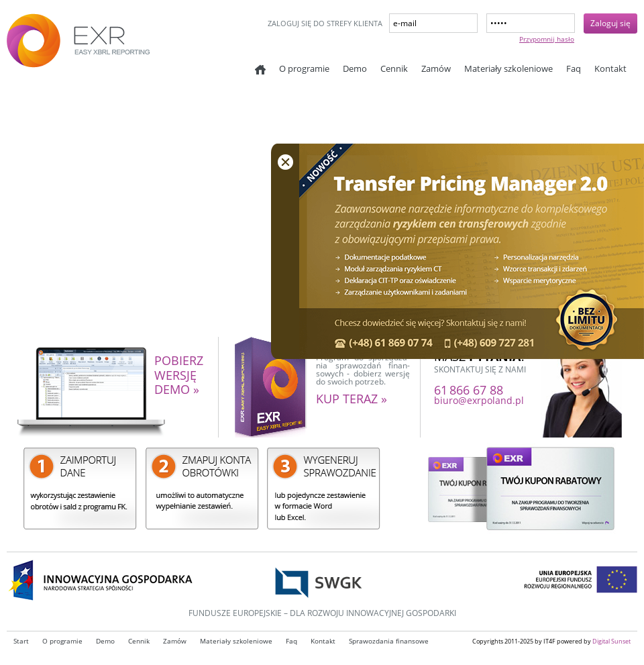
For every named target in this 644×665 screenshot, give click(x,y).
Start (260, 70)
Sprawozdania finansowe (389, 641)
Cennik (394, 68)
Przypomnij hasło (547, 39)
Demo (355, 68)
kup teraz (352, 399)
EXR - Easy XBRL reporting (107, 47)
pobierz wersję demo (179, 375)
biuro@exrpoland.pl (479, 400)
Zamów (436, 68)
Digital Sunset (611, 641)
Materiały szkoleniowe (508, 68)
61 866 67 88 (469, 390)
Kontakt (610, 68)
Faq (574, 68)
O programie (304, 68)
